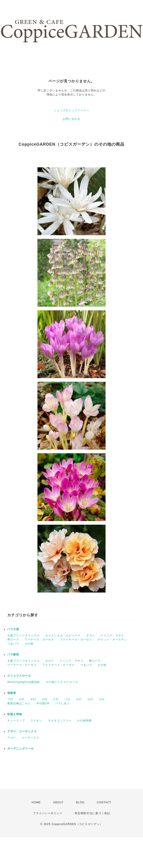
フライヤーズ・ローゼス (76, 640)
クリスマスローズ (19, 676)
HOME (36, 802)
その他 (29, 644)
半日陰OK (43, 703)
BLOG (80, 802)
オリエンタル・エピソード (63, 636)
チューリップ (16, 721)
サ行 (33, 699)
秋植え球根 (15, 714)
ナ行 (56, 699)
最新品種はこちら (19, 703)
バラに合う (63, 703)
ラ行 (102, 699)
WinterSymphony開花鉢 (24, 682)
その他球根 (84, 721)
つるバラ (13, 644)
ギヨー (91, 636)
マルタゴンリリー (60, 721)
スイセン (36, 721)
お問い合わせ (71, 119)
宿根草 (12, 693)
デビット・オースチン (112, 640)
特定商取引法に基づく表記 (92, 813)
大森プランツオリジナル (23, 636)
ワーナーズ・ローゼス (39, 640)
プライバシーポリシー (48, 813)
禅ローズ (13, 640)
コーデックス (30, 738)
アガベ (12, 738)
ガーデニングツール (21, 749)
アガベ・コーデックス (22, 731)
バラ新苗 (13, 655)
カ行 (22, 699)
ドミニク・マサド (112, 636)
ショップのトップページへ (71, 110)
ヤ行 (90, 699)
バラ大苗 (13, 629)
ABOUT (58, 802)
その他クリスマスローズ (62, 682)
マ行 (79, 699)
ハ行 (67, 699)
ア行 (10, 699)
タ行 (44, 699)
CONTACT (104, 802)
